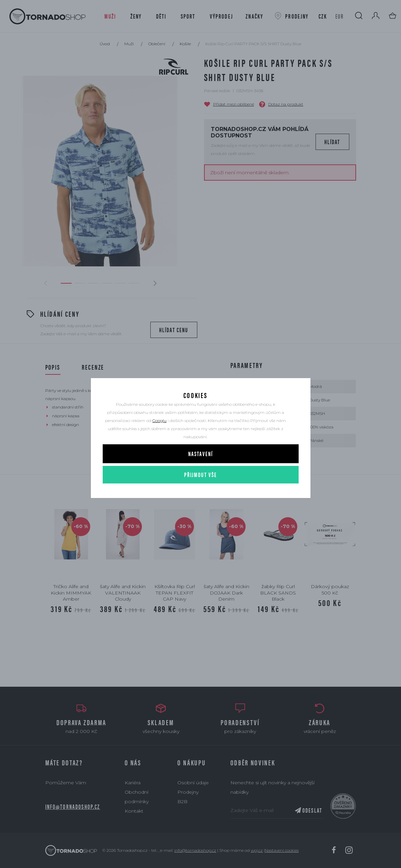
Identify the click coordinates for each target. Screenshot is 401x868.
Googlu (159, 433)
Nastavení (200, 466)
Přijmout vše (201, 487)
